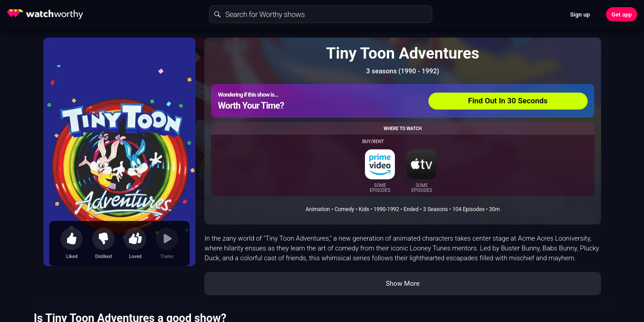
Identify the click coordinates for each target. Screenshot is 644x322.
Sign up (580, 15)
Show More (402, 284)
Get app (622, 15)
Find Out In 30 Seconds (508, 101)
